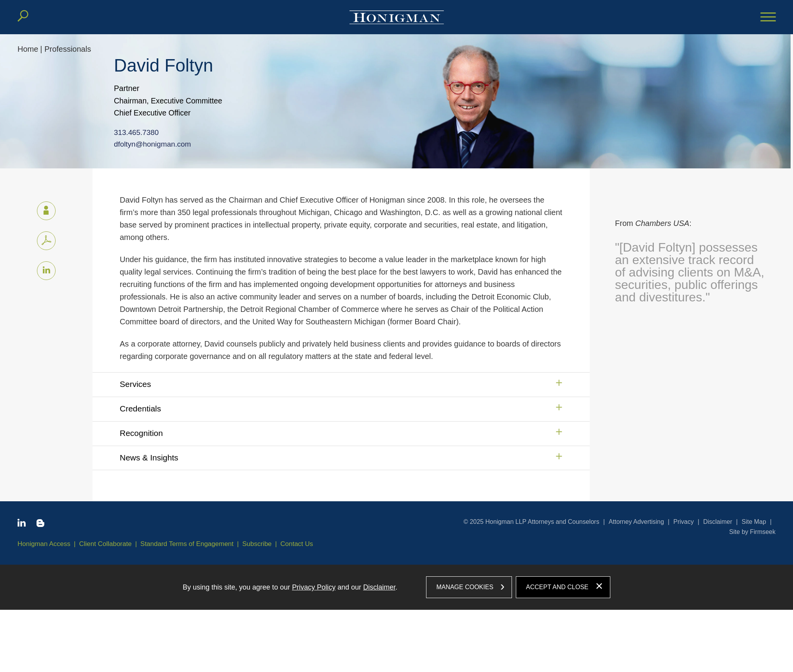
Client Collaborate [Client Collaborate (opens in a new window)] (106, 544)
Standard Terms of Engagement (187, 544)
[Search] (23, 16)
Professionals (68, 49)
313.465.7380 (128, 132)
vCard (43, 209)
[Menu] (768, 17)
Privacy (683, 522)
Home (28, 49)
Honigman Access (44, 544)
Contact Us (297, 544)
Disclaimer (718, 522)
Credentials (140, 409)
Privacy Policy (314, 587)
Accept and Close (557, 587)
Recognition (141, 433)
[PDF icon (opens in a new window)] (46, 241)
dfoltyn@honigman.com (143, 143)
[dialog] (396, 587)
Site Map (754, 522)
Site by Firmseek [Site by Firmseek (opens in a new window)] (752, 532)
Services (135, 384)
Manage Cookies (465, 587)
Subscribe (257, 544)
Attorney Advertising (636, 522)
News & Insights (149, 458)
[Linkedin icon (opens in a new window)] (46, 271)
